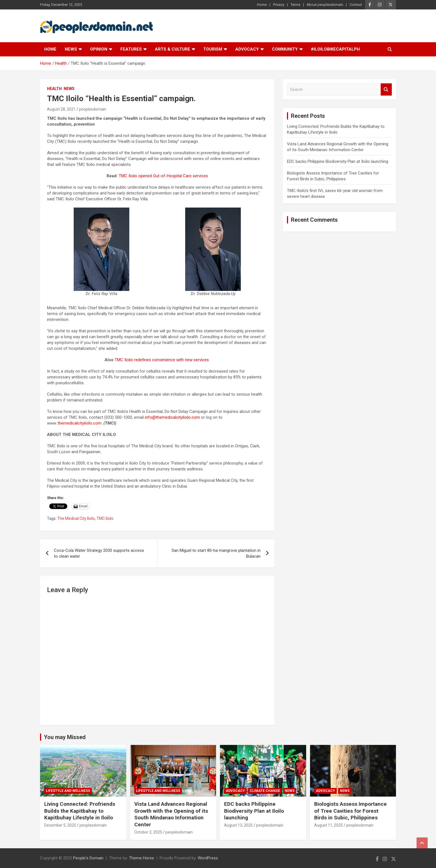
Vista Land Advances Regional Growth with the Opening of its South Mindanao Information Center (171, 814)
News (71, 49)
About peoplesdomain (325, 5)
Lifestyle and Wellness (68, 791)
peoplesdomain (93, 109)
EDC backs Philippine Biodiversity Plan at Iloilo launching (338, 161)
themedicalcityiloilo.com (80, 423)
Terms (295, 5)
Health (54, 89)
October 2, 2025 (148, 832)
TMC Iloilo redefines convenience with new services (162, 360)
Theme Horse (142, 858)
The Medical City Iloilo (76, 518)
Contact (356, 5)
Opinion (99, 49)
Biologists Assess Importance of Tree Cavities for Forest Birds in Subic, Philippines (350, 811)
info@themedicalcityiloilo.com (172, 417)
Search (386, 90)
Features (131, 49)
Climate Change (265, 791)
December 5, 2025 (60, 825)
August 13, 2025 (238, 825)
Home (262, 5)
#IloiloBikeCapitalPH (335, 49)
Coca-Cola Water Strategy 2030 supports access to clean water (99, 553)
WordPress (208, 858)
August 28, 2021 (61, 109)
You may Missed (65, 737)
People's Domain (88, 858)
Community (285, 49)
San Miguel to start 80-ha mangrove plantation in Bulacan (216, 553)
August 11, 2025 (329, 825)
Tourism (213, 49)
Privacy (279, 5)
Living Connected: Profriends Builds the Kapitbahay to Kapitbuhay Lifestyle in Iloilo (80, 811)
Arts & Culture (173, 49)
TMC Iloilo (105, 518)
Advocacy (247, 49)
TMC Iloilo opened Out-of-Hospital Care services (163, 176)
